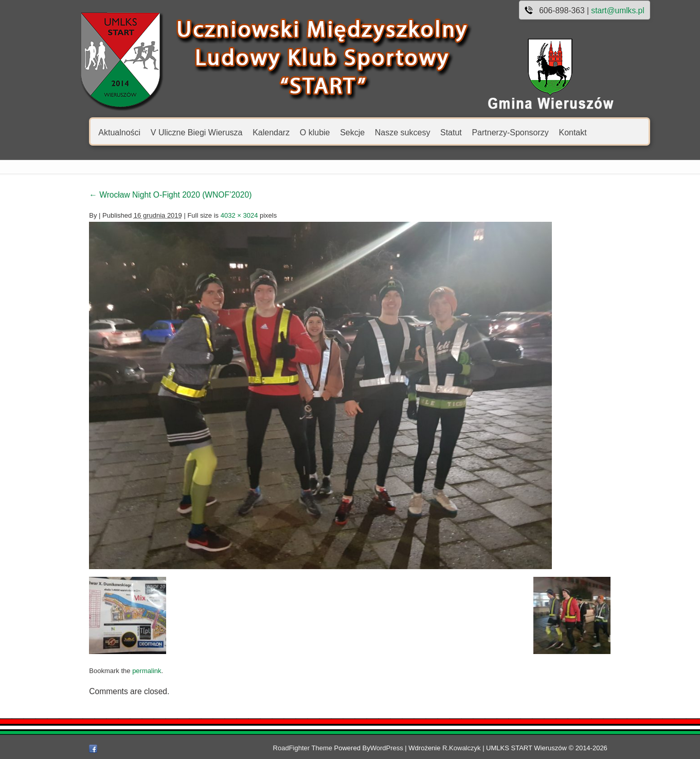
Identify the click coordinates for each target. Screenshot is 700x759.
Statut (428, 132)
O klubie (291, 132)
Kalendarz (248, 132)
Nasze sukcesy (379, 132)
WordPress (409, 748)
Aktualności (96, 132)
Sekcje (329, 132)
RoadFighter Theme (325, 748)
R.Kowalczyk (483, 748)
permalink (123, 671)
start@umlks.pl (594, 11)
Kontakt (549, 132)
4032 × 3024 (216, 215)
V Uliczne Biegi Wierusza (173, 132)
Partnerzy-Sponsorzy (487, 132)
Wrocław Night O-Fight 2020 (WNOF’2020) (147, 195)
